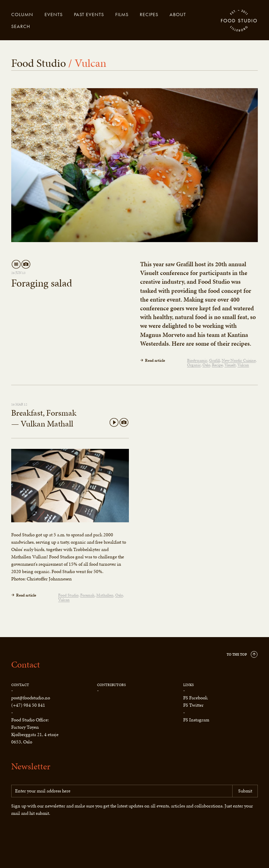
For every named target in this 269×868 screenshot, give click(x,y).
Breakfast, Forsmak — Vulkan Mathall (44, 418)
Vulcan (243, 365)
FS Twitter (193, 705)
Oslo (206, 365)
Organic (194, 365)
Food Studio (239, 21)
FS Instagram (196, 720)
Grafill (215, 361)
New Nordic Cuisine (239, 361)
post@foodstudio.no (31, 698)
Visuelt (230, 365)
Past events (89, 14)
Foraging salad (42, 283)
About (178, 14)
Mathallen (105, 595)
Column (22, 14)
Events (54, 14)
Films (122, 14)
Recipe (217, 365)
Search (21, 26)
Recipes (149, 14)
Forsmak (87, 595)
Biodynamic (197, 361)
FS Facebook (195, 698)
